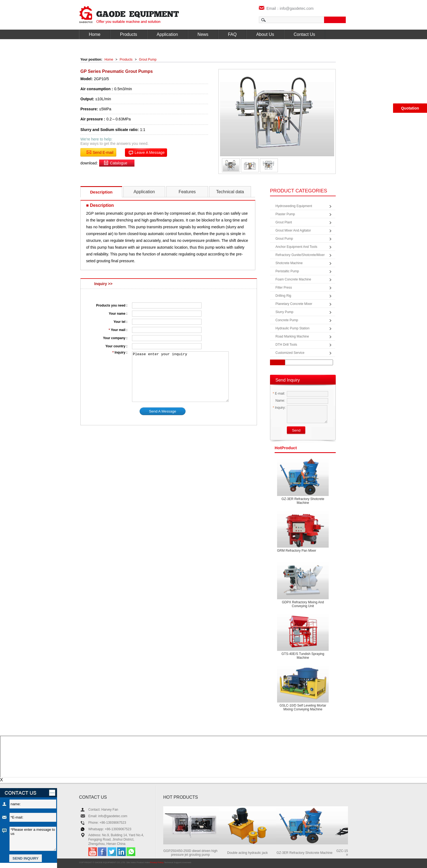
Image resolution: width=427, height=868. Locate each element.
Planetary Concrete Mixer (294, 304)
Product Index (143, 862)
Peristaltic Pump (287, 271)
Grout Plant (284, 222)
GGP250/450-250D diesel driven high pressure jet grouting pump (191, 853)
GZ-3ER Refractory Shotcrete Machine (303, 501)
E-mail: (279, 394)
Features (187, 192)
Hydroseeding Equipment (294, 206)
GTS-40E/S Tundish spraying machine (303, 656)
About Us (265, 34)
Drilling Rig (283, 296)
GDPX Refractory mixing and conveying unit (303, 604)
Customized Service (290, 353)
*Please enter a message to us (33, 839)
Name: (279, 401)
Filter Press (284, 288)
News (203, 34)
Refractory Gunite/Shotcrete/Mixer (300, 255)
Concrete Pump (287, 320)
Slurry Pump (284, 312)
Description (101, 192)
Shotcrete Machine (289, 263)
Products (129, 34)
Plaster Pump (285, 214)
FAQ (232, 34)
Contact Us (304, 34)
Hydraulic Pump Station (292, 328)
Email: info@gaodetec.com (108, 816)
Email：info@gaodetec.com (286, 8)
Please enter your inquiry (180, 377)
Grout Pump (148, 60)
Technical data (230, 192)
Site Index (131, 862)
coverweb (187, 862)
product (286, 448)
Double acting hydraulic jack (248, 853)
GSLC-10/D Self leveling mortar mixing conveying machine (303, 707)
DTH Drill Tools (286, 345)
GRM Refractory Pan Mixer (297, 551)
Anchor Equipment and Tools (296, 247)
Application (167, 34)
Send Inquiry (288, 380)
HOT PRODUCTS (181, 797)
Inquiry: (279, 408)
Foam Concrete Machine (293, 279)
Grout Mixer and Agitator (293, 230)
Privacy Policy (157, 862)
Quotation (410, 108)
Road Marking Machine (292, 336)
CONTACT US (93, 797)
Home (95, 34)
